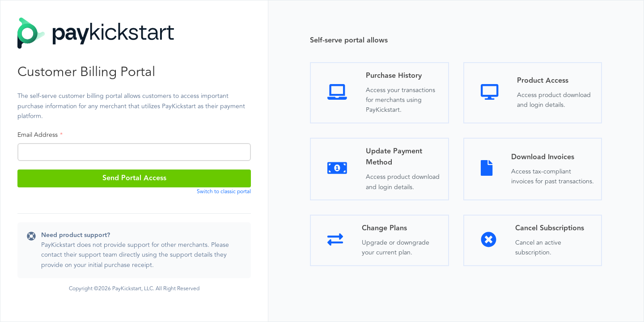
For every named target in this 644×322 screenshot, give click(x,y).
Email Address (38, 135)
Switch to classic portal (224, 192)
